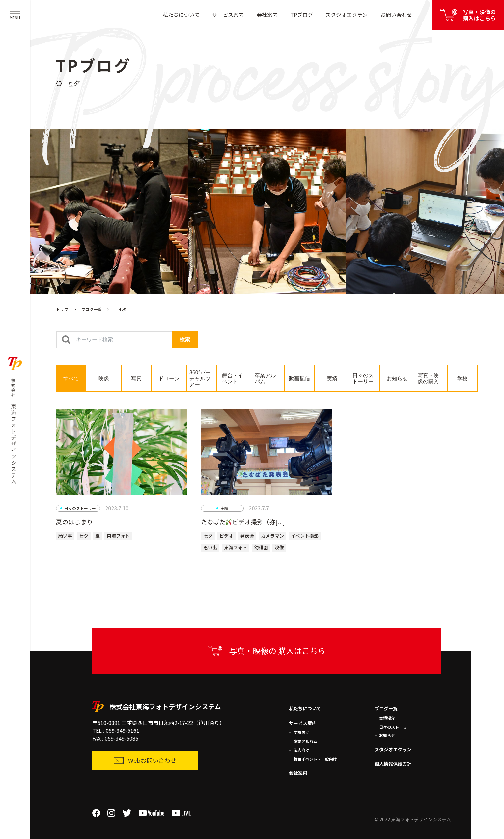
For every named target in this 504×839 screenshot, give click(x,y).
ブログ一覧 (92, 309)
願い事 (65, 536)
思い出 (210, 547)
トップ (62, 309)
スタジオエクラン (347, 15)
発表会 (247, 536)
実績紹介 (387, 718)
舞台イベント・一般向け (315, 759)
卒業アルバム (305, 741)
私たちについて (181, 15)
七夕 (84, 536)
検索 (185, 340)
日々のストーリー (395, 727)
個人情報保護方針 (393, 764)
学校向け (301, 732)
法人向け (301, 750)
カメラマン (272, 536)
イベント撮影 (305, 536)
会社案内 (267, 15)
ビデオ (226, 536)
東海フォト (118, 536)
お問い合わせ (396, 15)
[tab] (71, 378)
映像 (279, 547)
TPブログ (302, 15)
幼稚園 (261, 547)
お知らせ (387, 735)
